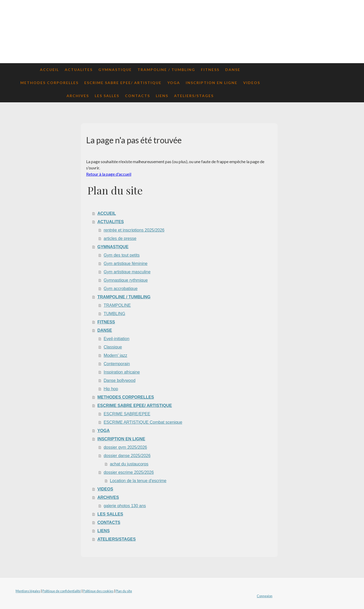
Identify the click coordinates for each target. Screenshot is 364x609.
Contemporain (117, 364)
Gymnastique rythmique (126, 280)
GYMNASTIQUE (115, 70)
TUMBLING (114, 314)
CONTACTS (138, 96)
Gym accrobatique (121, 289)
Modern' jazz (115, 355)
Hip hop (111, 389)
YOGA (174, 83)
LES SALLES (107, 96)
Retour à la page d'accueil (109, 174)
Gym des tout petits (122, 255)
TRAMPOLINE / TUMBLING (166, 70)
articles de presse (120, 238)
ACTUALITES (79, 70)
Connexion (265, 596)
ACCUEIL (49, 70)
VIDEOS (252, 83)
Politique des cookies (98, 591)
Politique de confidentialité (62, 591)
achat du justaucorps (129, 464)
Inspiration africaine (122, 372)
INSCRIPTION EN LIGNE (212, 83)
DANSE (233, 70)
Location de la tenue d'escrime (138, 481)
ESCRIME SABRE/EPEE (127, 414)
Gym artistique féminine (126, 264)
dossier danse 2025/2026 (127, 456)
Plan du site (124, 591)
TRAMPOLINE (117, 305)
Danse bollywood (120, 380)
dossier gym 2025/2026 (125, 447)
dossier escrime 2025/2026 (129, 472)
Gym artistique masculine (127, 272)
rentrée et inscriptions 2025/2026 (134, 230)
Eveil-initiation (117, 339)
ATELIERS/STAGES (194, 96)
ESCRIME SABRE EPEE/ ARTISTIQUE (123, 83)
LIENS (162, 96)
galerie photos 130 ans (125, 506)
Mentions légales (28, 591)
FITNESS (210, 70)
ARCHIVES (78, 96)
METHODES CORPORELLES (49, 83)
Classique (113, 347)
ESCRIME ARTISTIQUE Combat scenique (143, 422)
